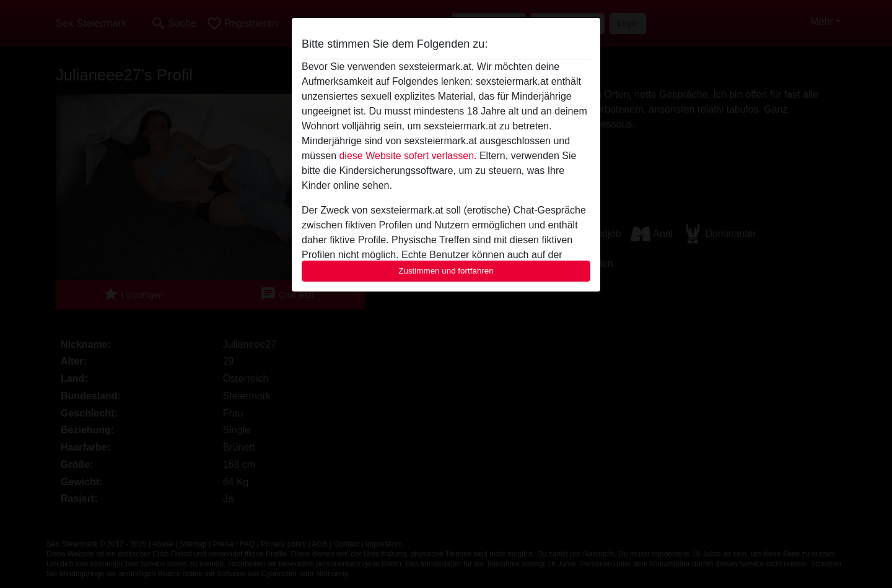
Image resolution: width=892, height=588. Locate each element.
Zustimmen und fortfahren (446, 271)
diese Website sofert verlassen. (408, 156)
